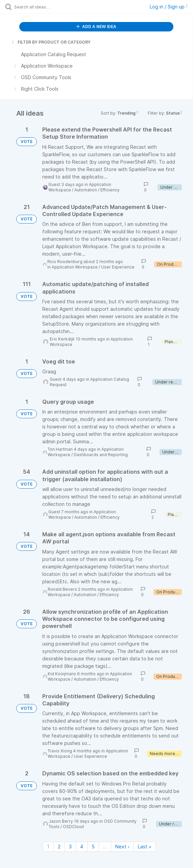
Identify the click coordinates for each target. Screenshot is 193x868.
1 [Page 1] (48, 847)
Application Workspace (75, 267)
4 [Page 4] (82, 847)
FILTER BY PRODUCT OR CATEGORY (51, 42)
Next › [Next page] (122, 847)
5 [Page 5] (93, 847)
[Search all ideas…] (53, 7)
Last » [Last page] (145, 847)
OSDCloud (73, 827)
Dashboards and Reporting (101, 455)
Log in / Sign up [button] (169, 7)
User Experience (118, 267)
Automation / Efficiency (97, 190)
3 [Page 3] (70, 847)
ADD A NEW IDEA (96, 27)
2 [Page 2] (59, 847)
